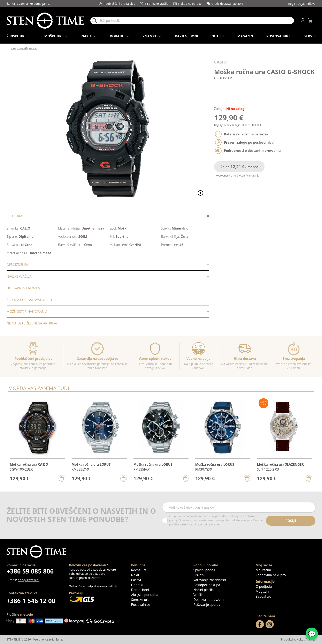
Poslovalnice (279, 36)
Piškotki (199, 575)
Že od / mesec (239, 167)
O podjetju (264, 586)
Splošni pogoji (204, 570)
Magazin (245, 36)
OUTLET (218, 36)
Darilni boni (186, 36)
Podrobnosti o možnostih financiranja (237, 176)
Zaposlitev (263, 596)
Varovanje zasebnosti (210, 580)
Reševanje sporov (207, 605)
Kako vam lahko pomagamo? (29, 4)
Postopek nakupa (207, 585)
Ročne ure (139, 570)
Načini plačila (204, 590)
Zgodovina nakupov (271, 575)
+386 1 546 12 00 (31, 601)
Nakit (135, 575)
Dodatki (137, 585)
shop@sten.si (29, 580)
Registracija (296, 4)
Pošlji (291, 521)
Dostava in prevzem (209, 600)
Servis (310, 36)
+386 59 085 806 (30, 571)
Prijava (311, 4)
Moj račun (263, 570)
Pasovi (136, 580)
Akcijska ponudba (145, 595)
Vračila (199, 595)
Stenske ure (140, 600)
